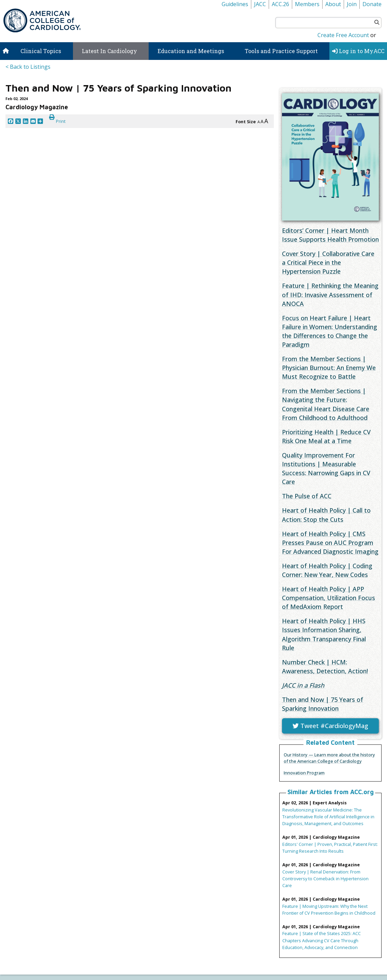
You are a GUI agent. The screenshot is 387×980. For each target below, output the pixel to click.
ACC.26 (280, 4)
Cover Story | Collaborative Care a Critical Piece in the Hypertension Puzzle (328, 262)
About (333, 4)
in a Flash (303, 685)
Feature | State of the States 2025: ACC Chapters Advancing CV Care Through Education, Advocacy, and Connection (322, 940)
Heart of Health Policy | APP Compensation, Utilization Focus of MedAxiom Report (329, 598)
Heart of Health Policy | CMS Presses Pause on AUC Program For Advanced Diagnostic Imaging (330, 543)
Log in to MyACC (358, 51)
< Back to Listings (28, 67)
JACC (260, 4)
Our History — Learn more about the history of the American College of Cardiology (329, 758)
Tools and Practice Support (281, 51)
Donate (372, 4)
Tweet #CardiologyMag (330, 726)
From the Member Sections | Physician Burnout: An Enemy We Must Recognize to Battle (329, 368)
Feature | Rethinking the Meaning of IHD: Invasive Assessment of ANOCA (330, 294)
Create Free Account (343, 35)
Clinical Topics (41, 51)
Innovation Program (304, 773)
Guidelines (235, 4)
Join (352, 4)
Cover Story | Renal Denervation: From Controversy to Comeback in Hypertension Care (325, 879)
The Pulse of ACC (307, 496)
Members (307, 4)
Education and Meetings (191, 51)
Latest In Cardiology (109, 51)
